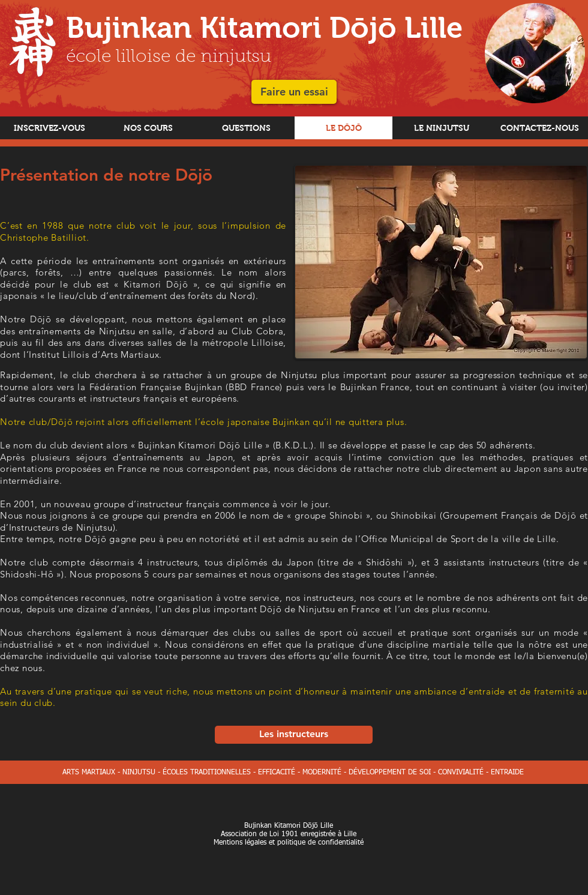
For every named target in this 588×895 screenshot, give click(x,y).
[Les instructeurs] (294, 735)
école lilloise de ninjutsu (169, 58)
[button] (294, 92)
